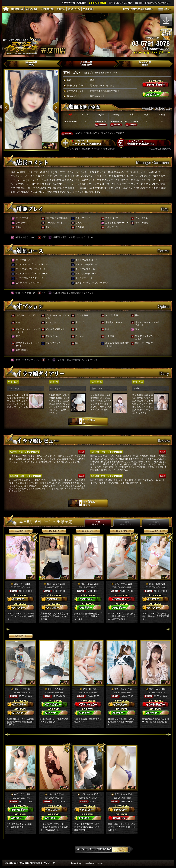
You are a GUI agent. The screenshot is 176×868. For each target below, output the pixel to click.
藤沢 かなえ (53, 584)
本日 (98, 523)
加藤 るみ (20, 584)
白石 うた (20, 794)
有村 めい (155, 689)
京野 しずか (121, 689)
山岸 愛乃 (53, 794)
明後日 (155, 523)
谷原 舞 (87, 689)
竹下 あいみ (87, 794)
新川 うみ (53, 689)
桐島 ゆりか (87, 584)
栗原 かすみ (121, 584)
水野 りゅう (121, 794)
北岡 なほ (20, 689)
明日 (127, 523)
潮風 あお (155, 584)
